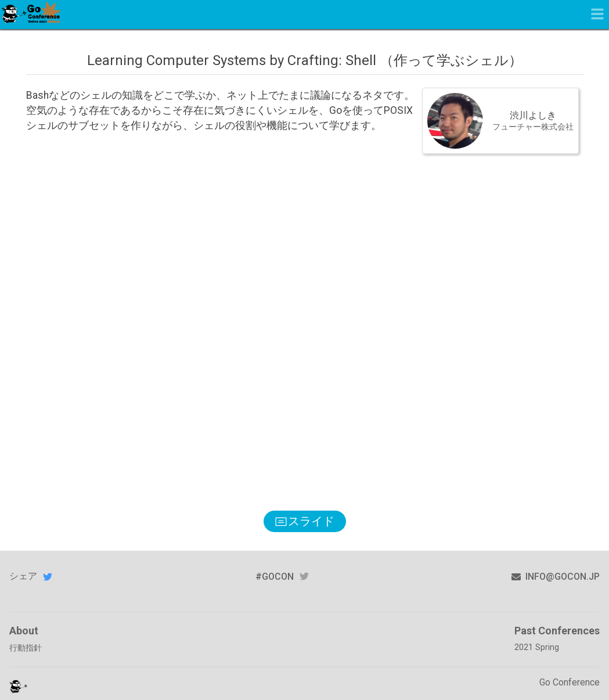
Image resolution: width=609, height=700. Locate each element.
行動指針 (26, 648)
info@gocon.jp (556, 577)
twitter (304, 577)
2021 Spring (537, 647)
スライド (305, 521)
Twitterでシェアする (48, 576)
